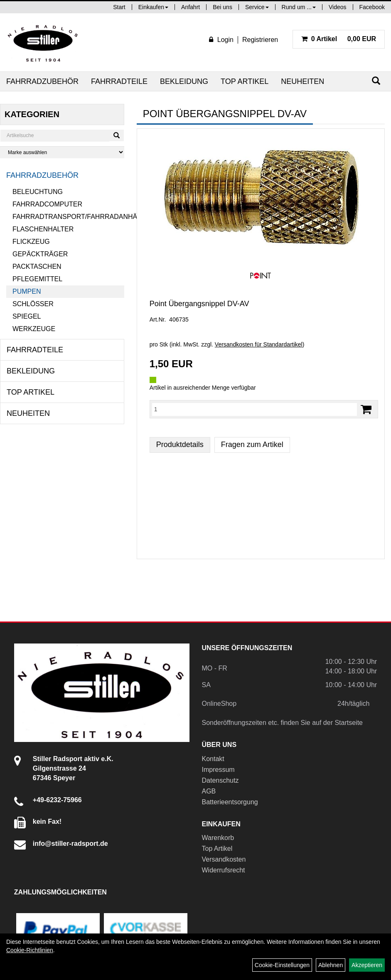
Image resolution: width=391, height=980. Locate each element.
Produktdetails (180, 445)
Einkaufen (153, 7)
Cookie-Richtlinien (30, 950)
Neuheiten (302, 81)
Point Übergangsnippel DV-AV (199, 304)
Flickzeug (31, 242)
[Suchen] (376, 81)
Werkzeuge (34, 329)
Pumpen (27, 291)
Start (119, 7)
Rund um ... (299, 7)
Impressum (218, 770)
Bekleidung (184, 81)
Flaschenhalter (43, 229)
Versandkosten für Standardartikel (259, 344)
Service (257, 7)
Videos (338, 7)
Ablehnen (331, 965)
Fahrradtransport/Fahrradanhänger (68, 217)
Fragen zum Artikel (252, 445)
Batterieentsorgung (230, 802)
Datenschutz (220, 780)
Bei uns (223, 7)
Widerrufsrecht (224, 870)
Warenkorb (218, 838)
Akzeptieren (367, 965)
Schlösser (33, 304)
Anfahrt (191, 7)
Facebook (372, 7)
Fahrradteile (119, 81)
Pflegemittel (37, 279)
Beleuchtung (38, 192)
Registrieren (260, 40)
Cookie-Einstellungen (282, 965)
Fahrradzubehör (42, 81)
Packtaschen (37, 266)
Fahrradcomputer (47, 204)
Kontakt (213, 759)
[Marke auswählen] (62, 152)
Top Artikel (245, 81)
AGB (209, 791)
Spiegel (27, 316)
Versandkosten (224, 859)
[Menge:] (255, 409)
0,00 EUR (339, 39)
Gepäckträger (40, 254)
